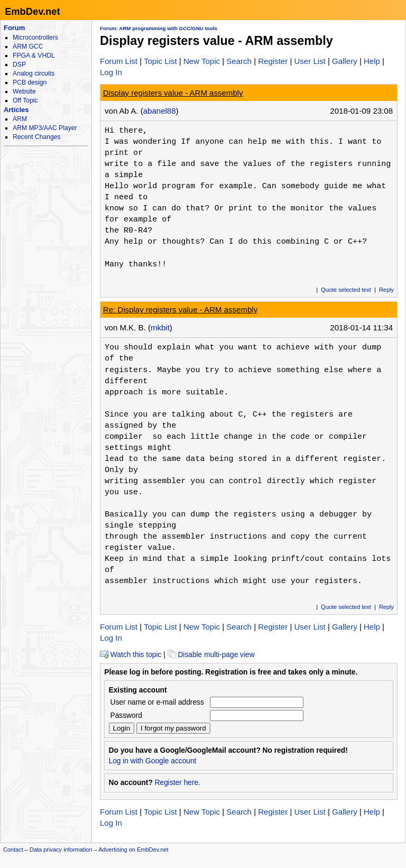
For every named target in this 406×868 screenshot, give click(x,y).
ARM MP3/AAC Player (45, 128)
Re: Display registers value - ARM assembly (180, 310)
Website (24, 91)
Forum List (119, 61)
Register (273, 61)
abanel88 (160, 111)
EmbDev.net (32, 11)
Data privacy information (61, 849)
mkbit (160, 327)
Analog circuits (34, 73)
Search (239, 61)
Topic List (160, 61)
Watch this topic (131, 655)
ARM (20, 119)
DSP (19, 64)
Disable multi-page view (211, 655)
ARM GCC (28, 47)
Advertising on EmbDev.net (133, 849)
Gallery (345, 61)
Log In (111, 72)
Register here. (178, 783)
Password (126, 715)
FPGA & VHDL (34, 56)
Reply (386, 290)
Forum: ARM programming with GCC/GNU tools (159, 28)
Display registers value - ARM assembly (173, 93)
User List (310, 61)
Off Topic (25, 100)
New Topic (202, 61)
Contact (13, 849)
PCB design (30, 82)
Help (372, 61)
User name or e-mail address (157, 702)
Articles (16, 110)
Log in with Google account (153, 761)
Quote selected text (346, 290)
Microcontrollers (35, 38)
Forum (14, 28)
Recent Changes (36, 137)
